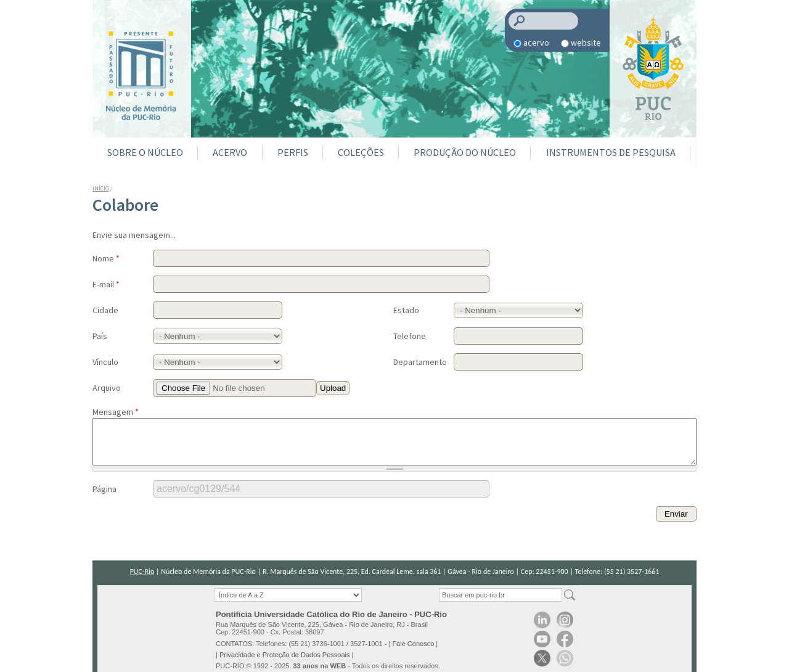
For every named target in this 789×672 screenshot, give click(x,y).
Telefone (410, 336)
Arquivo (107, 388)
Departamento (420, 362)
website (586, 43)
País (100, 336)
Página (104, 498)
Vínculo (105, 362)
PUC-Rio (142, 572)
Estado (406, 310)
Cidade (105, 310)
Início (101, 188)
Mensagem (116, 412)
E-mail (106, 284)
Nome (106, 258)
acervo (536, 43)
